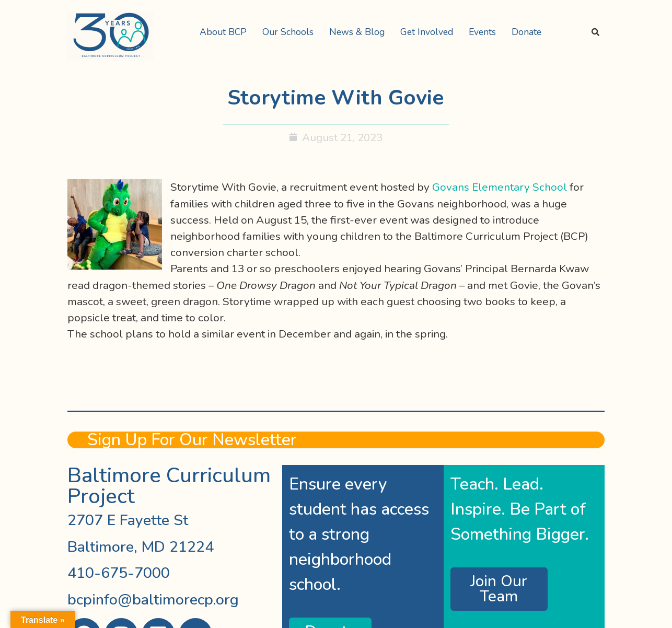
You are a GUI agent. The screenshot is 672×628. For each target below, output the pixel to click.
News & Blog (357, 32)
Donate (526, 32)
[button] (226, 32)
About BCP (223, 32)
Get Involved (427, 32)
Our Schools (288, 32)
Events (482, 32)
